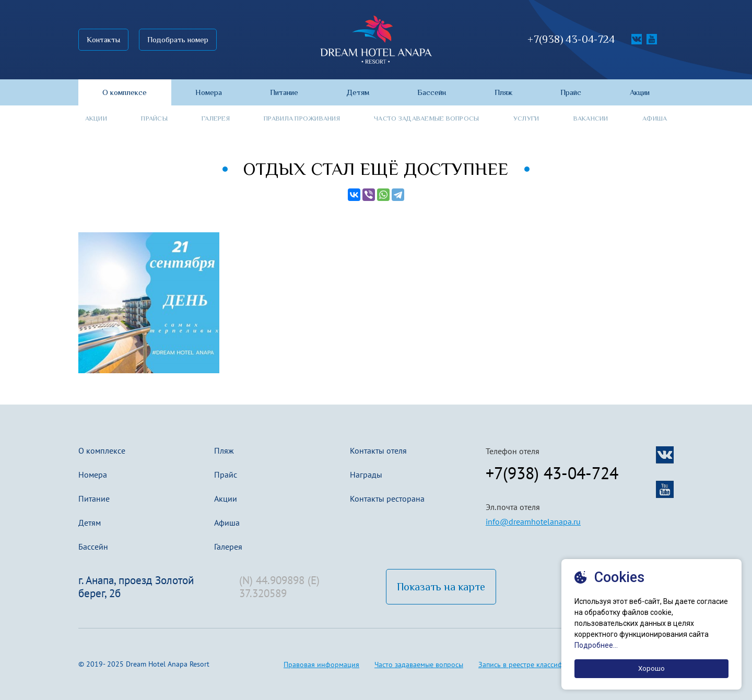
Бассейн (93, 547)
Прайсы (154, 118)
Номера (93, 474)
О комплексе (102, 450)
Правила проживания (302, 118)
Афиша (655, 118)
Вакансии (591, 118)
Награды (366, 474)
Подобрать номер (178, 40)
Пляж (224, 450)
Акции (96, 118)
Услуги (526, 118)
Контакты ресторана (387, 499)
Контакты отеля (378, 450)
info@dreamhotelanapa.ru (533, 521)
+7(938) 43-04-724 (571, 40)
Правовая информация (321, 665)
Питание (94, 499)
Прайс (226, 474)
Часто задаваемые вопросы (426, 118)
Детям (90, 523)
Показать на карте (441, 587)
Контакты (103, 40)
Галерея (216, 118)
